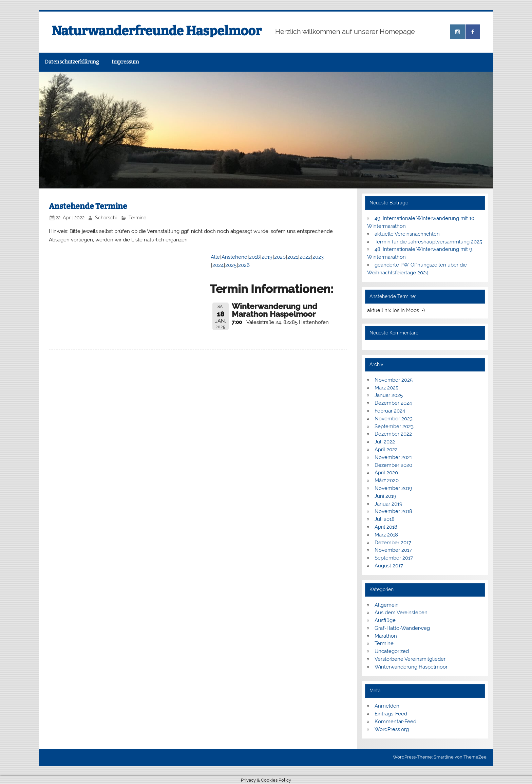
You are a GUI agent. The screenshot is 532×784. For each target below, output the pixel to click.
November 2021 (393, 457)
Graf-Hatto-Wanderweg (402, 628)
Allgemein (387, 605)
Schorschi (106, 218)
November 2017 (393, 550)
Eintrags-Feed (391, 714)
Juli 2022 (385, 442)
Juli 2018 (385, 519)
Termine (137, 218)
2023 (318, 257)
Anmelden (387, 706)
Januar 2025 (389, 395)
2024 (218, 265)
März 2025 (386, 388)
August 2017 (389, 566)
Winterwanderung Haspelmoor (411, 667)
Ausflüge (385, 620)
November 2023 (394, 419)
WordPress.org (392, 729)
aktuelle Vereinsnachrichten (407, 234)
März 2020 (387, 480)
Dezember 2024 (393, 403)
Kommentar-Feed (395, 722)
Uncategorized (392, 651)
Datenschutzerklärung (72, 62)
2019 (267, 257)
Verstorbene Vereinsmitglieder (410, 659)
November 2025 (394, 380)
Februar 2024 (390, 411)
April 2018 (386, 527)
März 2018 (386, 535)
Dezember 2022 (393, 434)
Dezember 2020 (393, 465)
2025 (231, 265)
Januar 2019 (388, 504)
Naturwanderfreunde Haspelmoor (157, 31)
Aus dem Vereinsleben (401, 613)
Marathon (386, 636)
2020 (280, 257)
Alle (215, 257)
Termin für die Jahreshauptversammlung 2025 (428, 242)
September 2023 (394, 426)
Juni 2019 (385, 496)
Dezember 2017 (393, 543)
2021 (293, 257)
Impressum (125, 62)
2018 (254, 257)
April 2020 (386, 473)
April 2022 (386, 450)
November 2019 (393, 488)
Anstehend (234, 257)
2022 (305, 257)
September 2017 (394, 558)
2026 (244, 265)
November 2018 (393, 511)
